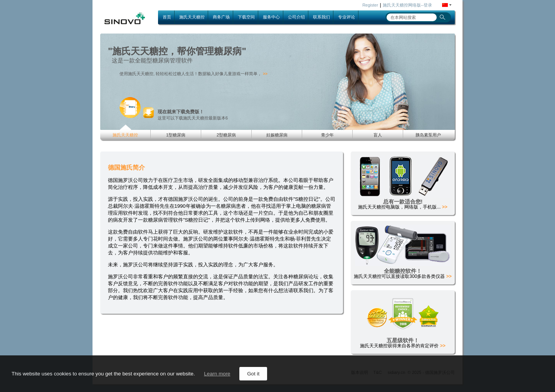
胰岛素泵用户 (428, 135)
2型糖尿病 (226, 135)
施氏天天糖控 (192, 17)
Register (370, 5)
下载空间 (246, 17)
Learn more (217, 374)
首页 (167, 17)
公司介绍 (296, 17)
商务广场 (221, 17)
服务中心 (271, 17)
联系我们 (321, 17)
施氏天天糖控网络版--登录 (407, 5)
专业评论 (346, 17)
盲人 (378, 135)
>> (265, 74)
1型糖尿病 (176, 135)
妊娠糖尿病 (277, 135)
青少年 (327, 135)
